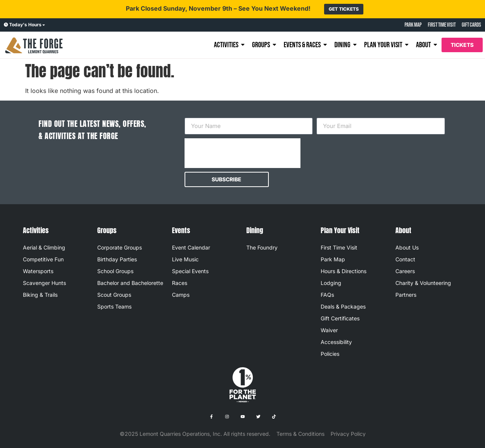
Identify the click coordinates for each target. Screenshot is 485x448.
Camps (181, 295)
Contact (405, 259)
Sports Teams (114, 306)
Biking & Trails (40, 295)
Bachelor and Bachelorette (130, 283)
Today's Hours (25, 25)
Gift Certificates (340, 318)
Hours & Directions (344, 271)
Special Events (190, 271)
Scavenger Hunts (44, 283)
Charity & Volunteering (423, 283)
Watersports (38, 271)
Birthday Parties (117, 259)
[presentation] (242, 153)
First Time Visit (339, 247)
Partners (406, 295)
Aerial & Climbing (44, 247)
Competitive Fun (43, 259)
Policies (330, 354)
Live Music (185, 259)
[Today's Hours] (6, 25)
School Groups (115, 271)
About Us (407, 247)
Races (180, 283)
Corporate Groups (120, 247)
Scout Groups (114, 295)
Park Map (333, 259)
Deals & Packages (343, 306)
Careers (405, 271)
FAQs (327, 295)
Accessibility (336, 342)
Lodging (331, 283)
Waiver (329, 330)
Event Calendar (191, 247)
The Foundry (262, 247)
